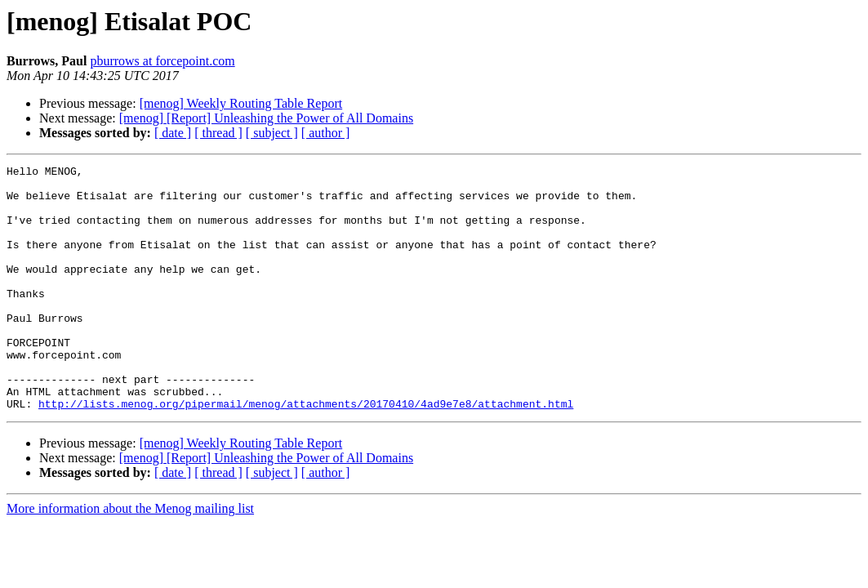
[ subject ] (272, 133)
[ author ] (326, 133)
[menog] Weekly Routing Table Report (241, 103)
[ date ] (173, 133)
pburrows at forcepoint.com (162, 61)
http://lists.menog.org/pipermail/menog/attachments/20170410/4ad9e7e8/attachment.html (306, 452)
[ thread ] (218, 133)
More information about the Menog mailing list (130, 557)
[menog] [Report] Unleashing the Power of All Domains (266, 118)
